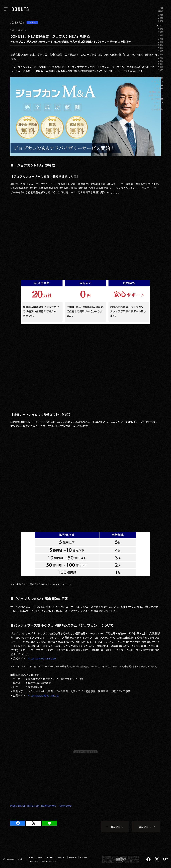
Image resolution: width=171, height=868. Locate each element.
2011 (161, 64)
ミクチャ (159, 88)
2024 (161, 21)
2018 (161, 42)
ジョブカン (157, 81)
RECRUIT (84, 857)
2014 (161, 54)
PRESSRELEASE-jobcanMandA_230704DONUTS (33, 806)
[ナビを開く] (6, 9)
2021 (161, 32)
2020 (161, 35)
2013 (161, 58)
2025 (161, 18)
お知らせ (159, 78)
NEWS (161, 11)
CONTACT (34, 861)
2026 (161, 15)
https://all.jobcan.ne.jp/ (42, 658)
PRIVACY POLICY (50, 861)
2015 (161, 51)
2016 (161, 48)
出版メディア (156, 95)
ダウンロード (64, 806)
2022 (161, 29)
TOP (162, 8)
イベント (159, 102)
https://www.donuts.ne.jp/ (44, 695)
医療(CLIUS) (156, 92)
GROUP (73, 857)
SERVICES (61, 857)
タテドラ (159, 106)
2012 (161, 61)
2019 (161, 39)
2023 (160, 25)
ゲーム (160, 85)
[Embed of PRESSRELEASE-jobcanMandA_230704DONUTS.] (85, 752)
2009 (161, 70)
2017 (161, 45)
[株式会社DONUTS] (20, 9)
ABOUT (49, 857)
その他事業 (157, 109)
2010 (161, 67)
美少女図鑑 (157, 99)
